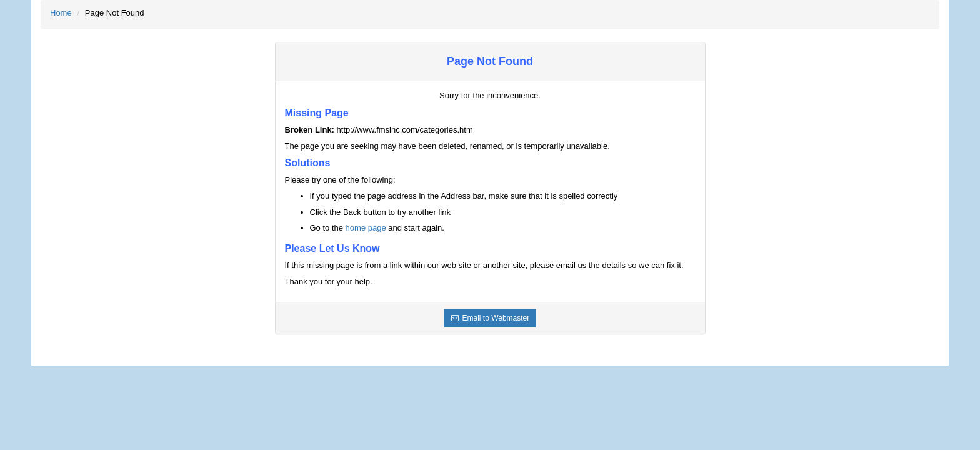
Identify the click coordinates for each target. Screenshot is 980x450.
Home (61, 13)
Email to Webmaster (490, 318)
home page (366, 228)
